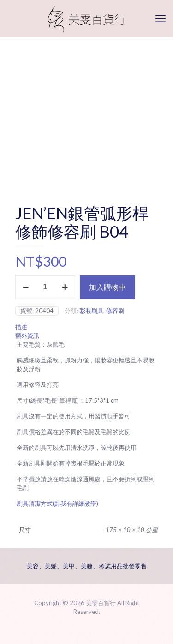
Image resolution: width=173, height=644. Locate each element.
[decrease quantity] (26, 287)
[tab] (86, 327)
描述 (21, 327)
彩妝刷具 (91, 311)
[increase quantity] (65, 287)
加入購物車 (107, 287)
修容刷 (115, 311)
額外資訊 (27, 336)
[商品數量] (45, 287)
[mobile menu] (161, 18)
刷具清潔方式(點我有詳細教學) (57, 503)
